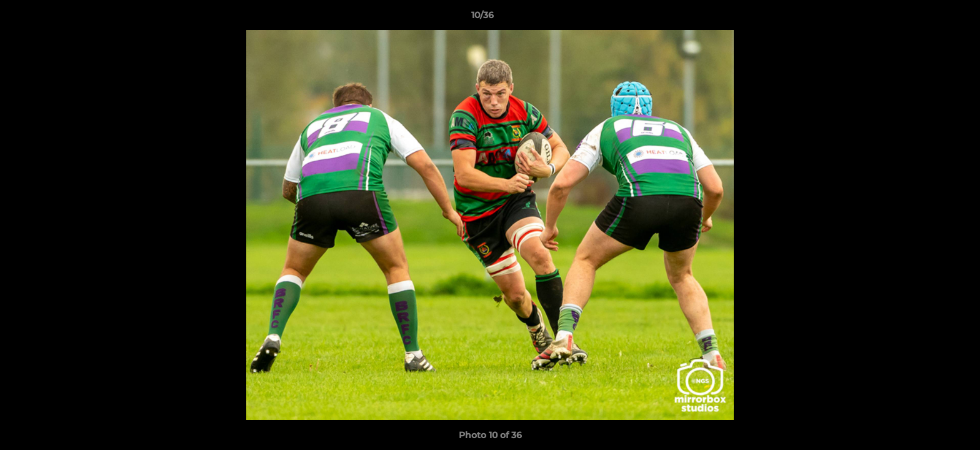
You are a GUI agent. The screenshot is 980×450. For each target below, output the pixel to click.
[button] (927, 18)
